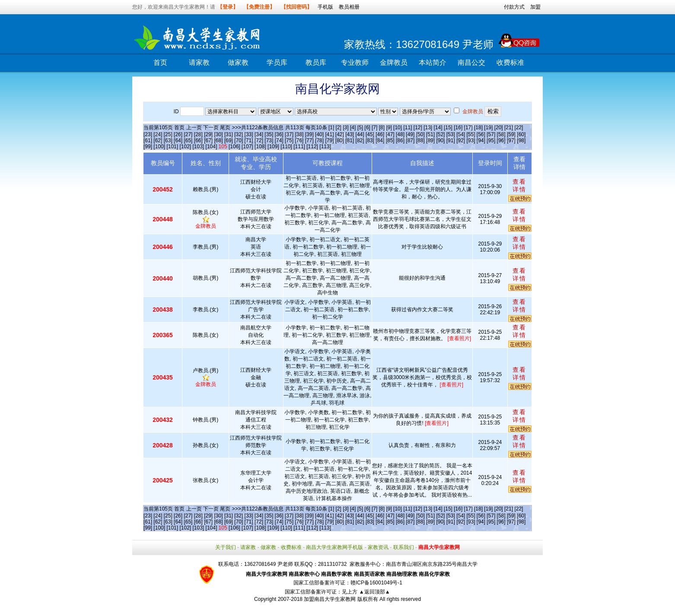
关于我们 (226, 547)
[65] (188, 140)
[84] (380, 140)
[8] (382, 128)
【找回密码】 (296, 7)
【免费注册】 (259, 7)
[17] (468, 128)
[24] (158, 134)
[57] (491, 134)
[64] (178, 140)
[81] (350, 140)
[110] (286, 147)
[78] (319, 140)
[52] (440, 134)
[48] (400, 134)
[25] (168, 134)
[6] (367, 128)
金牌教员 (394, 62)
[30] (219, 134)
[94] (481, 140)
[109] (273, 147)
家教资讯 (378, 547)
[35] (269, 134)
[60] (521, 134)
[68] (219, 140)
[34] (259, 134)
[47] (390, 134)
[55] (471, 134)
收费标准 (510, 62)
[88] (420, 140)
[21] (509, 128)
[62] (158, 140)
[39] (309, 134)
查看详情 (519, 185)
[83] (370, 140)
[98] (521, 140)
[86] (400, 140)
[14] (438, 128)
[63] (168, 140)
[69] (229, 140)
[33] (249, 134)
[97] (511, 140)
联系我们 (404, 547)
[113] (325, 147)
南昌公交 (471, 62)
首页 (160, 62)
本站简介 (433, 62)
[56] (481, 134)
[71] (249, 140)
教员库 (316, 62)
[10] (398, 128)
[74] (279, 140)
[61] (148, 140)
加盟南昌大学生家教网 (330, 599)
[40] (319, 134)
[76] (299, 140)
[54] (461, 134)
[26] (178, 134)
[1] (331, 128)
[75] (289, 140)
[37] (289, 134)
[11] (408, 128)
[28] (198, 134)
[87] (410, 140)
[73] (269, 140)
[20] (499, 128)
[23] (148, 134)
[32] (239, 134)
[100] (159, 147)
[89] (430, 140)
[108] (260, 147)
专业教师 (355, 62)
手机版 (325, 7)
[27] (188, 134)
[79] (329, 140)
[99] (148, 147)
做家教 (238, 62)
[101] (172, 147)
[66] (198, 140)
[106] (234, 147)
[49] (410, 134)
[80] (340, 140)
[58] (501, 134)
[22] (519, 128)
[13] (428, 128)
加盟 (535, 7)
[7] (374, 128)
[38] (299, 134)
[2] (339, 128)
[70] (239, 140)
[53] (451, 134)
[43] (350, 134)
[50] (420, 134)
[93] (471, 140)
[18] (478, 128)
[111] (299, 147)
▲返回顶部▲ (375, 592)
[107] (247, 147)
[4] (353, 128)
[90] (440, 140)
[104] (212, 147)
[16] (458, 128)
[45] (370, 134)
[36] (279, 134)
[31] (229, 134)
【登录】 (228, 7)
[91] (451, 140)
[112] (312, 147)
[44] (360, 134)
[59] (511, 134)
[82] (360, 140)
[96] (501, 140)
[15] (448, 128)
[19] (488, 128)
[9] (389, 128)
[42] (340, 134)
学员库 (277, 62)
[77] (309, 140)
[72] (259, 140)
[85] (390, 140)
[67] (208, 140)
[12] (418, 128)
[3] (345, 128)
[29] (208, 134)
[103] (199, 147)
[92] (461, 140)
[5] (360, 128)
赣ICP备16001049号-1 (376, 583)
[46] (380, 134)
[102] (185, 147)
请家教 (199, 62)
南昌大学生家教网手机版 (334, 547)
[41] (329, 134)
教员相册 (349, 7)
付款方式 (514, 7)
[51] (430, 134)
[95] (491, 140)
